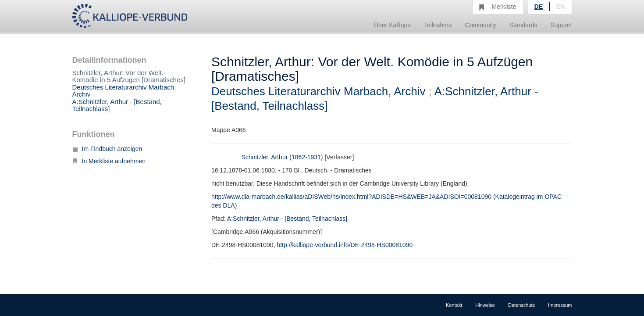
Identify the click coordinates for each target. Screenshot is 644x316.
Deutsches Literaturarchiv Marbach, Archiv (124, 91)
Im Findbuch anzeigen (107, 149)
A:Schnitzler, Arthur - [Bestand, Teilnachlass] (117, 105)
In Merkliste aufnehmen (109, 161)
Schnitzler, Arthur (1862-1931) (282, 157)
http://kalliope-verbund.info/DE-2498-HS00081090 (345, 245)
